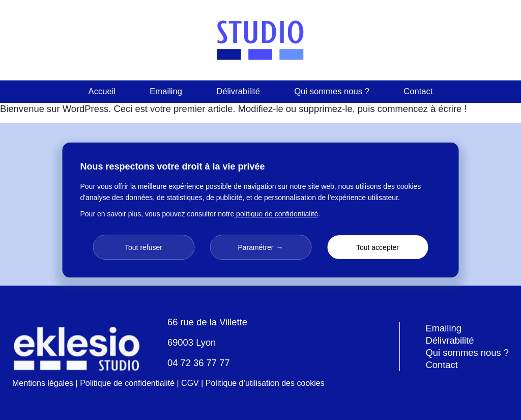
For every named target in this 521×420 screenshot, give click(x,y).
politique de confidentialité (276, 214)
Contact (418, 91)
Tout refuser (143, 247)
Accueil (102, 91)
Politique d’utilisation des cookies (265, 383)
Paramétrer (255, 247)
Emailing (166, 91)
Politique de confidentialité (127, 383)
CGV (190, 383)
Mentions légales (43, 383)
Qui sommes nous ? (332, 91)
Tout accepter (378, 247)
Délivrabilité (238, 91)
